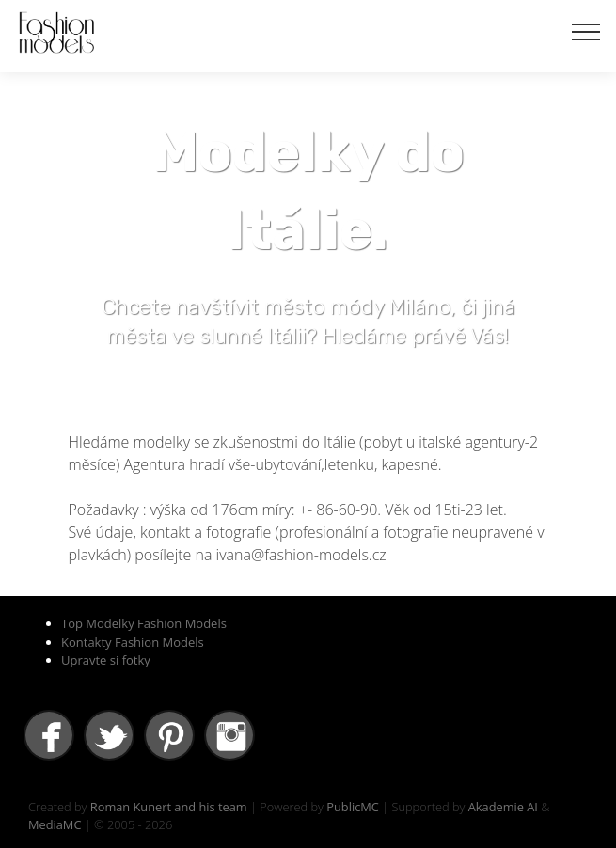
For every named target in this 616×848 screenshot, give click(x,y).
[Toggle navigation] (586, 31)
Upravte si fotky (106, 660)
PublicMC (353, 807)
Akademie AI (503, 807)
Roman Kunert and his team (169, 807)
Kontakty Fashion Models (133, 642)
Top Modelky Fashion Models (144, 623)
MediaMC (55, 824)
